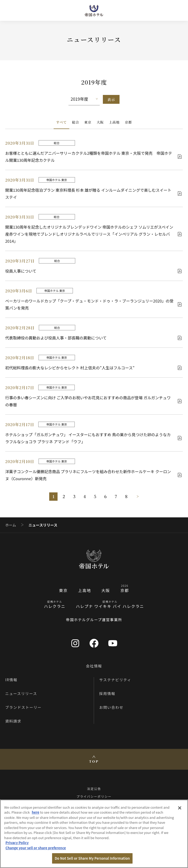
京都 (128, 122)
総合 (75, 122)
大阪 (100, 122)
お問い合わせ (111, 707)
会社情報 (94, 666)
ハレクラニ (55, 606)
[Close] (180, 808)
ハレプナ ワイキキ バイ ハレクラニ (110, 606)
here (36, 812)
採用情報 (107, 693)
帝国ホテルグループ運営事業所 (94, 620)
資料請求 (13, 721)
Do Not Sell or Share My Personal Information (92, 858)
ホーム (11, 525)
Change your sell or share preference (36, 848)
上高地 (114, 122)
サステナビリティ (115, 680)
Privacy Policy (17, 843)
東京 (88, 122)
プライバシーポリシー (94, 796)
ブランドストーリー (23, 707)
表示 (111, 99)
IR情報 (11, 680)
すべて (62, 122)
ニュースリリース (21, 693)
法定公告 (94, 789)
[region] (94, 834)
